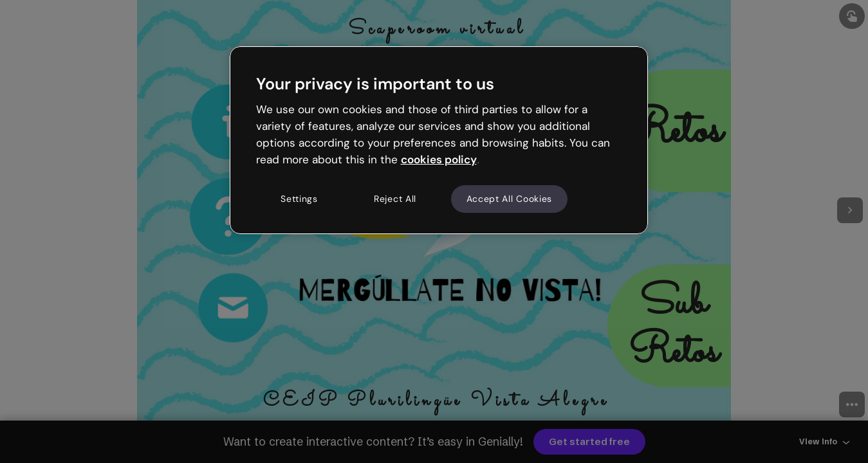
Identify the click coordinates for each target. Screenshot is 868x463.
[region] (439, 140)
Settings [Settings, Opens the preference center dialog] (299, 199)
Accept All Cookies (510, 199)
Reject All (395, 199)
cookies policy (439, 159)
